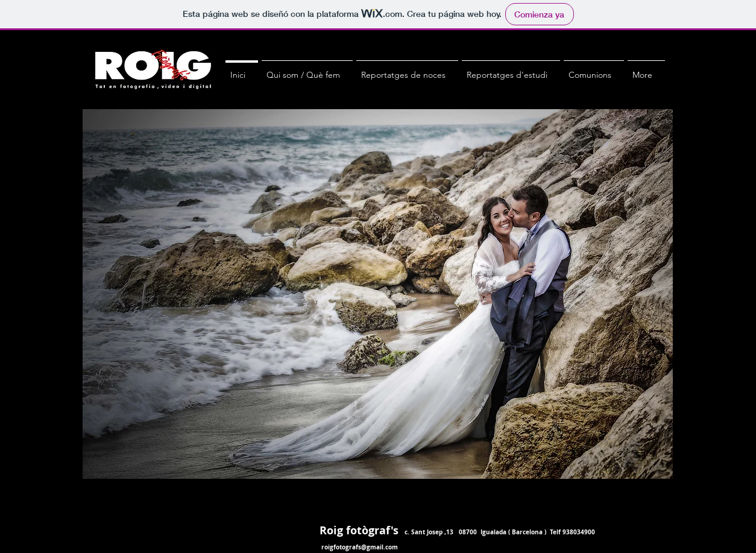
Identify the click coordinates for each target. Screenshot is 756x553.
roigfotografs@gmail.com (360, 547)
